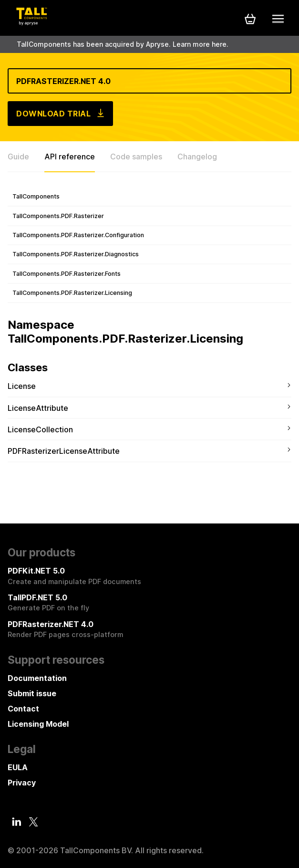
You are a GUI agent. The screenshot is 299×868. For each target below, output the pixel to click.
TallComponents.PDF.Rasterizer (58, 216)
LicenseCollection (40, 429)
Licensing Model (38, 724)
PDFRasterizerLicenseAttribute (64, 451)
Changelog (197, 157)
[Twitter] (33, 822)
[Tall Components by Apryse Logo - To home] (31, 22)
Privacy (22, 783)
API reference (70, 157)
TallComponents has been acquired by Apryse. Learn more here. (123, 44)
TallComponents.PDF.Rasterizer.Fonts (67, 274)
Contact (23, 709)
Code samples (136, 157)
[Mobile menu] (278, 19)
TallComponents (36, 196)
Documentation (37, 678)
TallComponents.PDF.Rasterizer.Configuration (78, 235)
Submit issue (32, 693)
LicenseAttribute (38, 408)
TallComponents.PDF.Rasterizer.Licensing (72, 293)
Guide (18, 157)
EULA (18, 767)
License (22, 386)
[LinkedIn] (17, 822)
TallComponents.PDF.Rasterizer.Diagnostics (76, 254)
